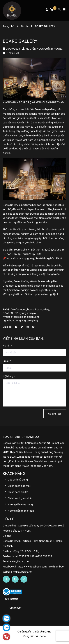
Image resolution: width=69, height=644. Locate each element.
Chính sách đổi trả (18, 492)
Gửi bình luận (55, 414)
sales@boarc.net (20, 561)
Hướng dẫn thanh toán (21, 511)
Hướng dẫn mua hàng (20, 504)
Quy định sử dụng (18, 480)
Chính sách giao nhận (20, 498)
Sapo (43, 636)
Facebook (15, 608)
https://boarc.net (23, 572)
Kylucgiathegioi (28, 313)
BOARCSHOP (10, 313)
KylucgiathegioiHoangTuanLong (21, 317)
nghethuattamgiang (14, 320)
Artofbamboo (18, 309)
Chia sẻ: (7, 327)
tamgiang (32, 320)
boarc (31, 309)
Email (7, 361)
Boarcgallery (42, 309)
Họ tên (7, 346)
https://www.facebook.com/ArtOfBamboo (39, 567)
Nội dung (9, 376)
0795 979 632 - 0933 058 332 (35, 556)
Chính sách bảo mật (19, 486)
